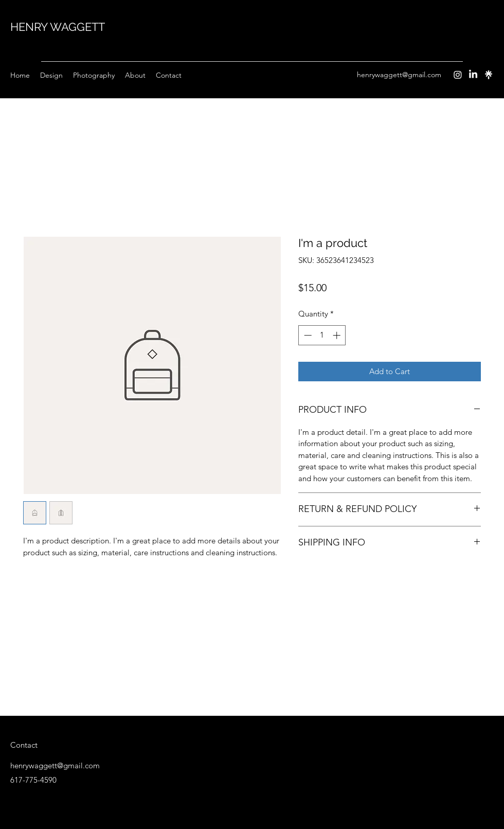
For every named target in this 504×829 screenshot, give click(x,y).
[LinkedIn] (473, 75)
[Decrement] (307, 335)
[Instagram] (458, 75)
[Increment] (338, 335)
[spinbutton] (322, 335)
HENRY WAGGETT (58, 27)
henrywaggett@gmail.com (399, 75)
